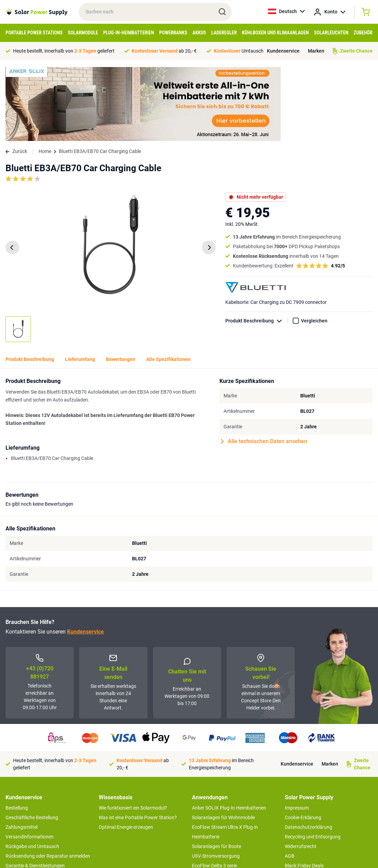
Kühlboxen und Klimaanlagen (275, 33)
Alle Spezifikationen (168, 285)
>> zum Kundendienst (28, 825)
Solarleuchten (331, 33)
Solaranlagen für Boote (217, 772)
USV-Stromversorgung (216, 782)
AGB (290, 782)
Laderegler (224, 33)
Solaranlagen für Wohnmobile (223, 744)
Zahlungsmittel (21, 753)
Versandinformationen (30, 763)
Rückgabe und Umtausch (32, 772)
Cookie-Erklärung (303, 744)
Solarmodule (83, 33)
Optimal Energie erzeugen (126, 753)
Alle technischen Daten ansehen (264, 367)
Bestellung (17, 734)
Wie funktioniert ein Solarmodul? (133, 734)
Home (45, 77)
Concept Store (21, 801)
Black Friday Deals (304, 792)
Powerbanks (173, 33)
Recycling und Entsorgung (313, 763)
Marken (316, 51)
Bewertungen (121, 285)
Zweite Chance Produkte (31, 811)
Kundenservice (283, 51)
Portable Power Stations (34, 33)
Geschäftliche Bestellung (32, 744)
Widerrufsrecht (301, 772)
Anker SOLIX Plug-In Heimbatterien (229, 734)
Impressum (297, 734)
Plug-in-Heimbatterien (129, 33)
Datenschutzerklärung (309, 753)
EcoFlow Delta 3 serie (214, 792)
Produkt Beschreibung (257, 247)
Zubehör (363, 33)
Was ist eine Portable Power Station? (138, 744)
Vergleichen (314, 247)
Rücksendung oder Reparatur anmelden (48, 782)
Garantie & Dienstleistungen (35, 792)
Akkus (199, 33)
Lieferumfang (80, 285)
